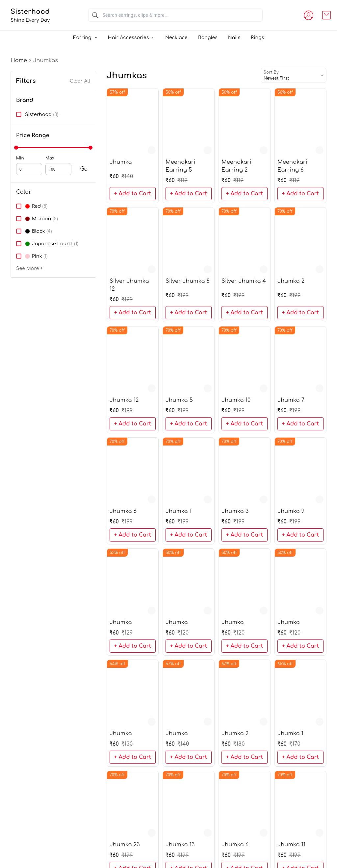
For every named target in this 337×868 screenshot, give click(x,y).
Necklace (176, 38)
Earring (82, 38)
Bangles (208, 38)
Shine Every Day (50, 20)
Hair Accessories (129, 38)
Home (19, 60)
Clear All (80, 81)
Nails (234, 38)
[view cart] (326, 15)
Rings (257, 38)
